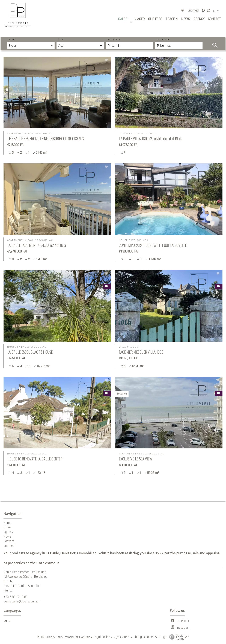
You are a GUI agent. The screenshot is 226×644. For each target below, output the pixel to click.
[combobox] (31, 45)
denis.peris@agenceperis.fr (22, 601)
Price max (163, 40)
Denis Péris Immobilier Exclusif (25, 572)
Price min (114, 40)
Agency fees (122, 637)
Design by (178, 637)
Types (13, 40)
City (61, 40)
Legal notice (102, 637)
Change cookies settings (150, 637)
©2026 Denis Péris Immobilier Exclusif (63, 637)
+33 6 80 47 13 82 (16, 597)
